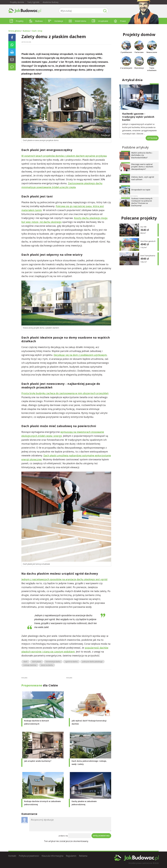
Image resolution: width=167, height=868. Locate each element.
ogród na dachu (71, 662)
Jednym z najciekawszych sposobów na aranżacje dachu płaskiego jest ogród (64, 579)
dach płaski (37, 662)
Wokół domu (77, 21)
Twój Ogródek (33, 2)
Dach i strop (37, 31)
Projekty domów (17, 2)
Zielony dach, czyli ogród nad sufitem (143, 178)
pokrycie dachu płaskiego (92, 662)
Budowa (36, 21)
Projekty (17, 21)
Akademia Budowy (51, 2)
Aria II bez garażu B (148, 241)
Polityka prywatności (29, 856)
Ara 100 (143, 227)
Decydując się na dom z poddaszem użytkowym (80, 355)
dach (25, 662)
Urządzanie (100, 21)
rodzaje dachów (30, 665)
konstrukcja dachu (53, 662)
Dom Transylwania (148, 256)
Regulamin (71, 856)
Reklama (83, 856)
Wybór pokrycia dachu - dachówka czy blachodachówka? (142, 155)
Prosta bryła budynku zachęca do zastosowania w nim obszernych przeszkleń (65, 393)
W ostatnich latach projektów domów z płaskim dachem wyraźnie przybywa (64, 156)
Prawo (120, 21)
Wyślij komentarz (101, 836)
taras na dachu (47, 665)
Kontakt (12, 856)
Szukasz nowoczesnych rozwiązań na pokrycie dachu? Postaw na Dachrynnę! (142, 202)
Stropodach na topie (141, 190)
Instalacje (56, 21)
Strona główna (15, 31)
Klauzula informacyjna (52, 856)
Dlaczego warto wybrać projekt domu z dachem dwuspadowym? (142, 167)
